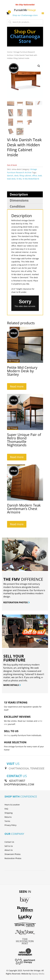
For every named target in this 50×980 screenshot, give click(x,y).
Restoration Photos (13, 858)
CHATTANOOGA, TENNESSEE (27, 768)
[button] (39, 66)
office (35, 176)
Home (10, 52)
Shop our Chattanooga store (25, 15)
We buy (7, 735)
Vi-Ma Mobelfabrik (31, 179)
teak (40, 176)
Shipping (9, 813)
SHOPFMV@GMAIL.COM (19, 784)
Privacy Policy (10, 825)
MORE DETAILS (12, 685)
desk (16, 176)
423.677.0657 (17, 781)
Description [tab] (19, 194)
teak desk (11, 179)
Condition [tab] (17, 206)
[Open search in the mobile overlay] (25, 22)
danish (10, 176)
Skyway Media (38, 974)
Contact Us (9, 842)
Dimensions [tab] (19, 200)
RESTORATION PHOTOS (17, 602)
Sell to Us (9, 846)
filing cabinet (25, 176)
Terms (7, 821)
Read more (17, 386)
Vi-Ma (19, 179)
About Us (9, 850)
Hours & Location (12, 805)
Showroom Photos (13, 854)
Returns (8, 817)
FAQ (6, 809)
